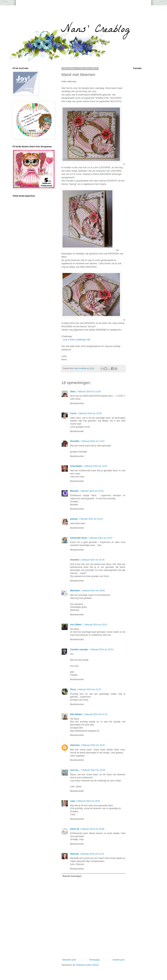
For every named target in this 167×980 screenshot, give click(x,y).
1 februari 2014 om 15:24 (91, 519)
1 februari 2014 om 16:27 (100, 538)
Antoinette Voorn (79, 538)
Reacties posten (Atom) (87, 965)
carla (73, 801)
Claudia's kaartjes (79, 650)
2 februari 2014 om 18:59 (92, 829)
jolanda (74, 519)
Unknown (75, 745)
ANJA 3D (75, 829)
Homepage (94, 960)
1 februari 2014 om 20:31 (101, 650)
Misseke (74, 491)
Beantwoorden (77, 403)
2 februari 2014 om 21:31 (92, 854)
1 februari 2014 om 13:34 (89, 392)
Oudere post (119, 960)
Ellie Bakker (76, 714)
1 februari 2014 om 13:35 (89, 413)
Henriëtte (75, 441)
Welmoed (75, 591)
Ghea (73, 392)
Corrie (73, 413)
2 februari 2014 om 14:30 (93, 770)
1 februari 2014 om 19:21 (95, 625)
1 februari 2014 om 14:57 (95, 466)
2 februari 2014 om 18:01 (88, 801)
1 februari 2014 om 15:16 (92, 491)
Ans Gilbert (76, 625)
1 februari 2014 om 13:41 (92, 441)
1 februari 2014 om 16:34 (92, 560)
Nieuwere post (69, 960)
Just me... (75, 770)
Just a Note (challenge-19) (76, 340)
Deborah (74, 854)
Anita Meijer (76, 466)
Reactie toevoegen (72, 876)
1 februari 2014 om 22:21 (95, 714)
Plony (73, 689)
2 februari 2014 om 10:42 (93, 745)
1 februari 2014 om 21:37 (89, 689)
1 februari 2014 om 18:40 (93, 591)
